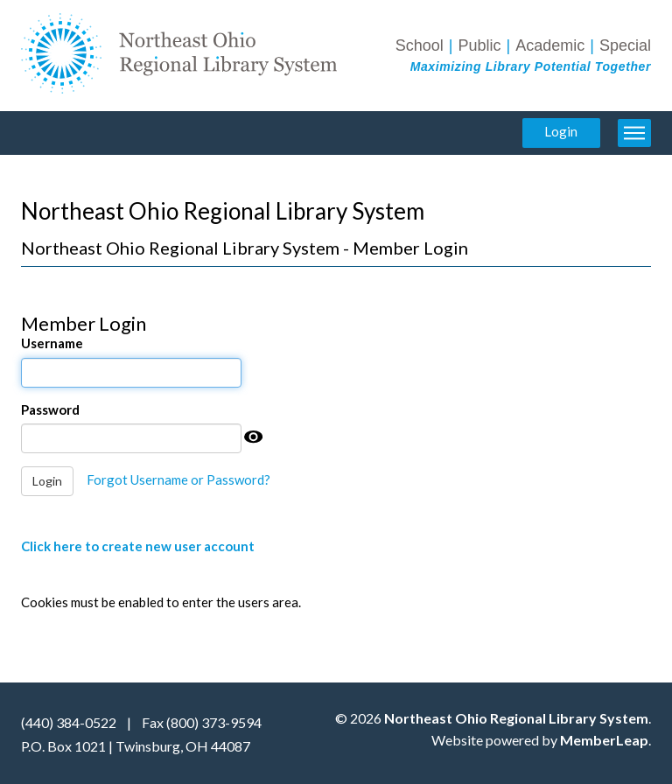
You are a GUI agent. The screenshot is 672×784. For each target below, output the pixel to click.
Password (50, 409)
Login (561, 131)
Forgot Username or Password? (178, 479)
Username (52, 343)
